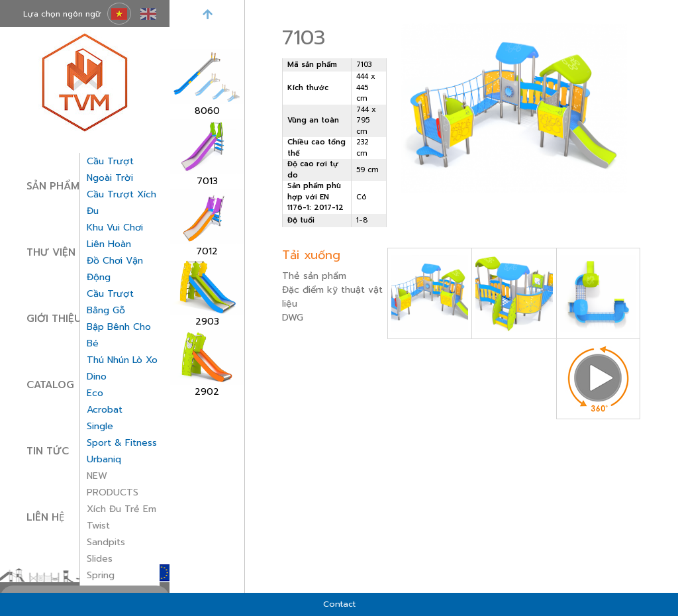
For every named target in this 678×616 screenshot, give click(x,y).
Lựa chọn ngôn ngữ (62, 14)
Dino (97, 377)
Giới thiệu (54, 319)
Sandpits (106, 542)
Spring (101, 575)
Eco (95, 393)
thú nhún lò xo (122, 360)
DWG (293, 318)
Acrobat (105, 410)
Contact (339, 604)
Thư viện (51, 252)
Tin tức (48, 451)
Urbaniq (104, 459)
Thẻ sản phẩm (314, 276)
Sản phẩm (53, 186)
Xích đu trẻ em (121, 509)
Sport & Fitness (122, 443)
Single (100, 426)
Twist (98, 526)
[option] (207, 83)
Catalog (50, 385)
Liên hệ (45, 517)
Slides (100, 559)
